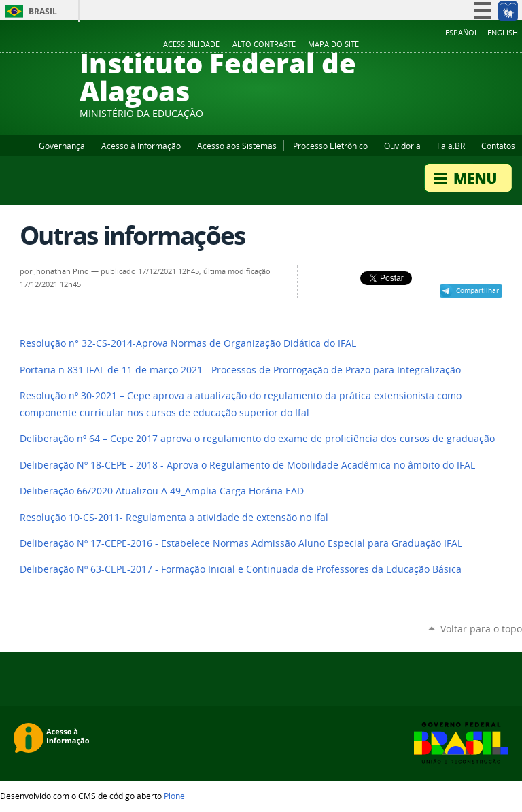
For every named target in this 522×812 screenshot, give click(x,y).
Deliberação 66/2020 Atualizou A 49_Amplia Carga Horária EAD (162, 491)
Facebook (447, 45)
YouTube (464, 45)
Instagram (481, 45)
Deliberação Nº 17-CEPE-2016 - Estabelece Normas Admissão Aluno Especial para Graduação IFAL (241, 543)
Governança (62, 146)
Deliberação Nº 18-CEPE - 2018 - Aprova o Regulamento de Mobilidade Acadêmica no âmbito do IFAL (247, 465)
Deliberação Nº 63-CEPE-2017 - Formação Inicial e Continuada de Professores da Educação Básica (241, 569)
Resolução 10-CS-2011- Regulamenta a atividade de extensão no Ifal (174, 518)
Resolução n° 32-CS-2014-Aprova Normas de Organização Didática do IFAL (188, 343)
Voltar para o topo (481, 629)
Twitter (498, 45)
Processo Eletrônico (330, 146)
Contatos (498, 146)
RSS (515, 45)
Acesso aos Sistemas (237, 146)
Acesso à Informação (141, 146)
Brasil (43, 11)
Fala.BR (451, 146)
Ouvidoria (402, 146)
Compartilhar (477, 290)
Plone (174, 796)
